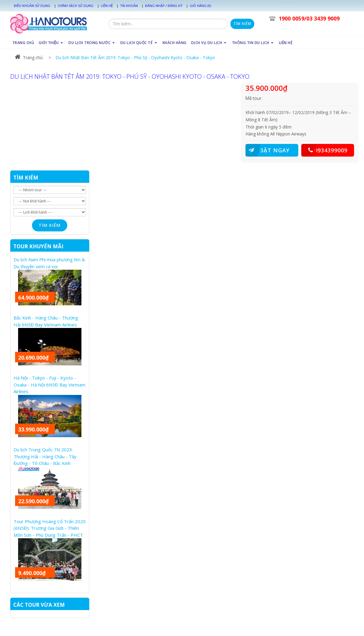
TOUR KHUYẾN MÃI (38, 246)
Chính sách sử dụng (76, 6)
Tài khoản (129, 6)
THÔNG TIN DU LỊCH (253, 43)
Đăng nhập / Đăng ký (164, 6)
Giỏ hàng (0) (200, 6)
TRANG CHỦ (23, 43)
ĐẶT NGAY (267, 150)
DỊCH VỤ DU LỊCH (209, 43)
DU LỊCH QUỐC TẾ (139, 43)
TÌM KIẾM (26, 178)
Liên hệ (107, 6)
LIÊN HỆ (286, 43)
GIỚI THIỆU (51, 43)
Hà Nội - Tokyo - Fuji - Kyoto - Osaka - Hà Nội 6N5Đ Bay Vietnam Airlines (49, 385)
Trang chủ (29, 57)
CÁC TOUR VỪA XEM (39, 605)
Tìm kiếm (242, 24)
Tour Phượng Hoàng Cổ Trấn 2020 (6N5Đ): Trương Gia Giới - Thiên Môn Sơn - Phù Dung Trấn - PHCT (50, 528)
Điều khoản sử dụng (32, 6)
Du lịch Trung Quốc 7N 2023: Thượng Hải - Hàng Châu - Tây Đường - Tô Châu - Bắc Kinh (45, 456)
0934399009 (324, 150)
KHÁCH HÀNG (175, 43)
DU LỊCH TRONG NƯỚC (92, 43)
